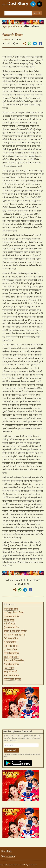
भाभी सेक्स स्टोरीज (12, 675)
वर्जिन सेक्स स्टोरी (11, 609)
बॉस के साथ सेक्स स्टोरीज (14, 635)
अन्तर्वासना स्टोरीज (11, 616)
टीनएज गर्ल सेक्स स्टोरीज (14, 661)
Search (37, 13)
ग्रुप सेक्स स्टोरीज (11, 650)
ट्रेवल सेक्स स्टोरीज (11, 627)
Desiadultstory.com (16, 865)
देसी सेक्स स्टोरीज (11, 638)
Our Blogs (6, 851)
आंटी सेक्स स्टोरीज (11, 653)
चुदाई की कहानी (10, 672)
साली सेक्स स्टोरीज (11, 657)
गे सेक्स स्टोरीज (10, 642)
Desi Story (18, 4)
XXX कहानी (18, 26)
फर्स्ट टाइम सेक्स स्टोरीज (14, 613)
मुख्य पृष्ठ (7, 26)
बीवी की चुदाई (10, 624)
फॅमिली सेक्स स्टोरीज (12, 679)
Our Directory (8, 856)
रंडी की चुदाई (9, 620)
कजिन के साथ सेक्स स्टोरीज (15, 631)
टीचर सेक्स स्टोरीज (11, 664)
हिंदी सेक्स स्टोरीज (11, 646)
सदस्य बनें (12, 750)
